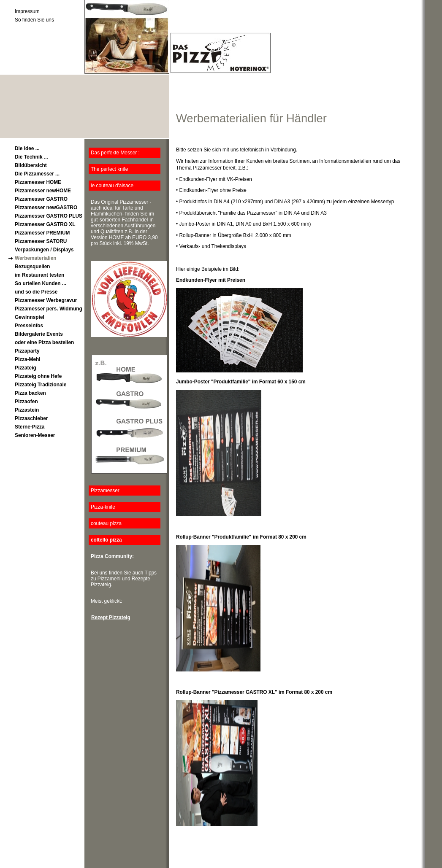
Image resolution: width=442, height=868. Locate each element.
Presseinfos (29, 326)
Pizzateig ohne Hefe (38, 376)
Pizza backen (30, 393)
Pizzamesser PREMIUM (42, 233)
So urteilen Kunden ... (41, 283)
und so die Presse (36, 292)
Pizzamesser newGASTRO (46, 208)
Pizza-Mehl (28, 359)
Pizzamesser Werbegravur (46, 300)
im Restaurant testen (39, 275)
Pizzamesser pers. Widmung (49, 309)
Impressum (27, 11)
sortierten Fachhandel (124, 220)
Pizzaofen (26, 402)
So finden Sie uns (34, 20)
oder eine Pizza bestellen (44, 342)
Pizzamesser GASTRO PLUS (49, 216)
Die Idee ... (27, 148)
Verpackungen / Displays (44, 250)
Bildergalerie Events (39, 334)
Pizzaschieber (31, 418)
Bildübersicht (31, 165)
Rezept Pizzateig (111, 617)
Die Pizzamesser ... (37, 174)
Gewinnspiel (30, 317)
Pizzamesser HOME (38, 182)
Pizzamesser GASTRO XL (45, 224)
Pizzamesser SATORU (41, 241)
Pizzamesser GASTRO (41, 199)
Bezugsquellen (33, 267)
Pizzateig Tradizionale (41, 385)
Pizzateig (26, 368)
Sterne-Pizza (30, 427)
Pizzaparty (27, 351)
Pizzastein (27, 410)
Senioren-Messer (35, 435)
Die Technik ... (31, 157)
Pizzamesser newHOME (43, 191)
